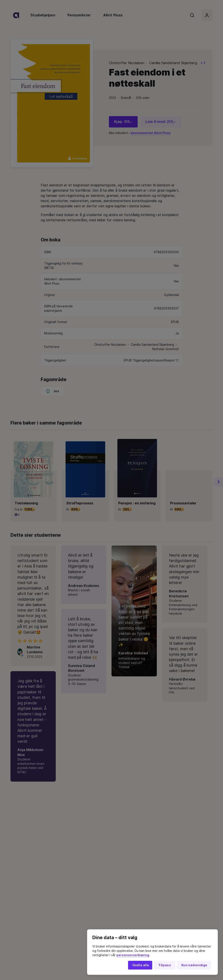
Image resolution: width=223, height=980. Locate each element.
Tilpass (165, 965)
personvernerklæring (133, 955)
